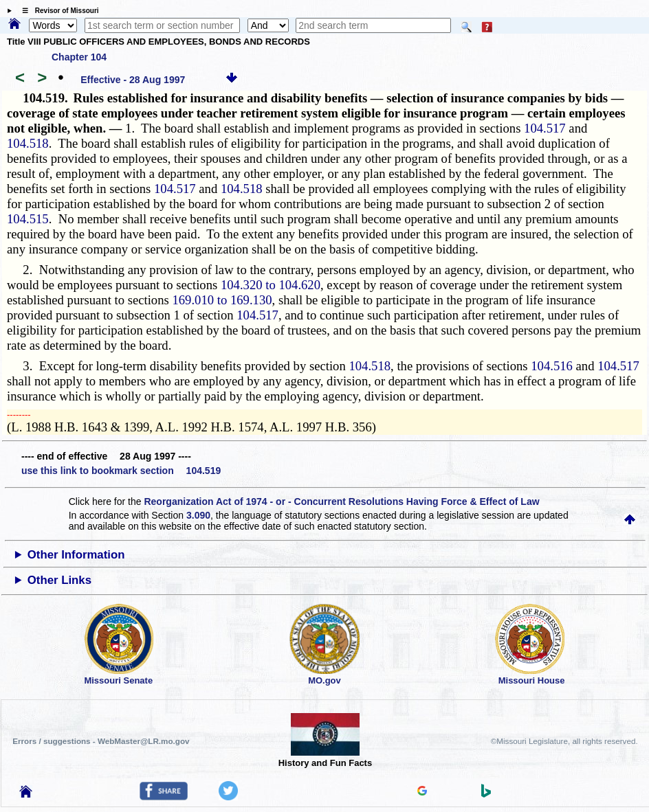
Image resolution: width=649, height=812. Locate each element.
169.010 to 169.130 (222, 300)
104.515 (28, 219)
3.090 (198, 515)
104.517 (545, 128)
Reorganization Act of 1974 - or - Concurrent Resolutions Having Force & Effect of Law (341, 501)
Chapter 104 (79, 57)
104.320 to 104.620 (271, 285)
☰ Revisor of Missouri (57, 11)
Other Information (76, 555)
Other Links (59, 580)
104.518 (28, 143)
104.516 (552, 366)
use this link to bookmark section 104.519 (121, 471)
